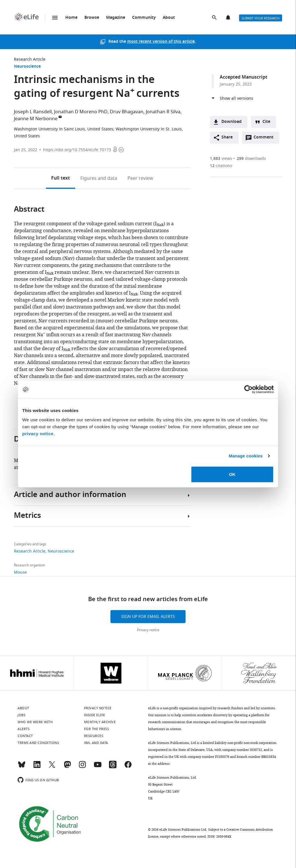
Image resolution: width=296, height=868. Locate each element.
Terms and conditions (38, 743)
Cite (266, 122)
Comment (265, 139)
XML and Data (96, 743)
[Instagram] (82, 767)
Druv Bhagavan (127, 112)
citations (221, 166)
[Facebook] (128, 767)
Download (232, 122)
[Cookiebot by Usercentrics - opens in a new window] (248, 389)
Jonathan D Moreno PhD (81, 112)
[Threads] (113, 767)
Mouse (20, 572)
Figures (99, 178)
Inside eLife (95, 715)
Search (215, 18)
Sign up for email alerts (148, 617)
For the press (97, 729)
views (221, 159)
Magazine (116, 18)
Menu (55, 18)
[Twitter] (52, 767)
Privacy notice (148, 630)
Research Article (30, 59)
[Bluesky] (22, 767)
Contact (25, 736)
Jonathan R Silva (163, 112)
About (169, 18)
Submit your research (261, 18)
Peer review (140, 178)
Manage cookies (246, 456)
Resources (94, 736)
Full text (61, 178)
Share (227, 137)
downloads (251, 159)
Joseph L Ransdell (33, 112)
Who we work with (35, 722)
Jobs (22, 715)
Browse (92, 18)
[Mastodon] (67, 767)
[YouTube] (98, 767)
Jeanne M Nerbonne (36, 119)
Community (144, 18)
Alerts (229, 18)
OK (232, 474)
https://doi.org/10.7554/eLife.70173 (77, 150)
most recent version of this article (161, 42)
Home (71, 18)
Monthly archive (100, 722)
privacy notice (38, 433)
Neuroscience (27, 67)
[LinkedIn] (37, 767)
